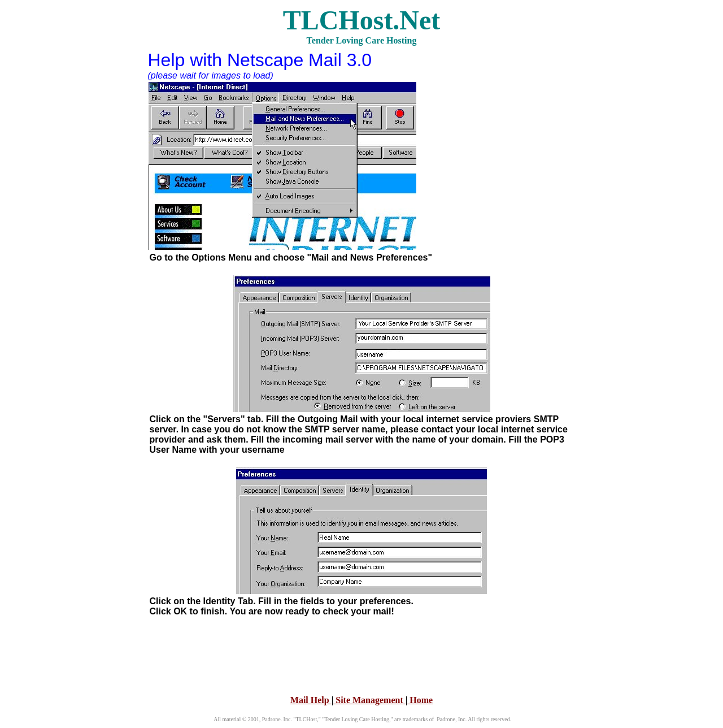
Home (420, 700)
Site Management (369, 700)
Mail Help (311, 700)
